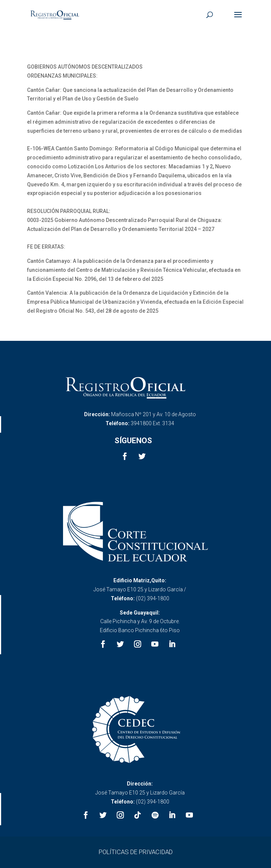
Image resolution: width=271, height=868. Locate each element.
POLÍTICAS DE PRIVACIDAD (136, 852)
